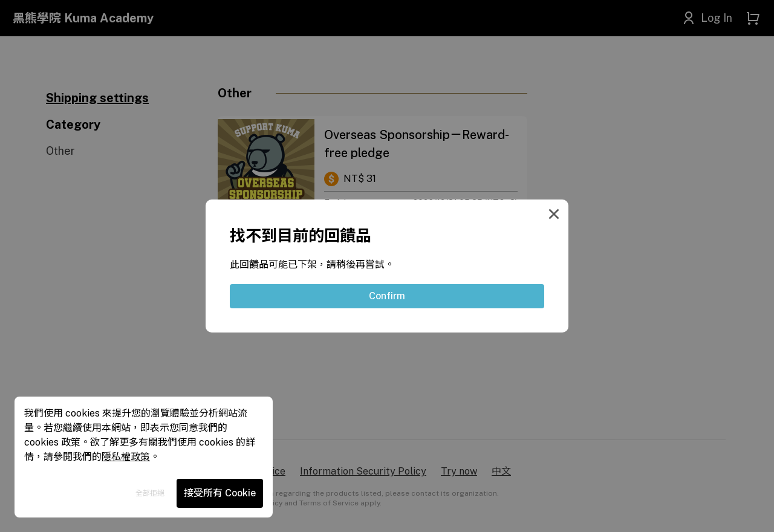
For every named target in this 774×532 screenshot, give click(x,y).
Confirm (387, 296)
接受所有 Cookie (220, 493)
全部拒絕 (150, 493)
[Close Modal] (556, 212)
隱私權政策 (126, 457)
